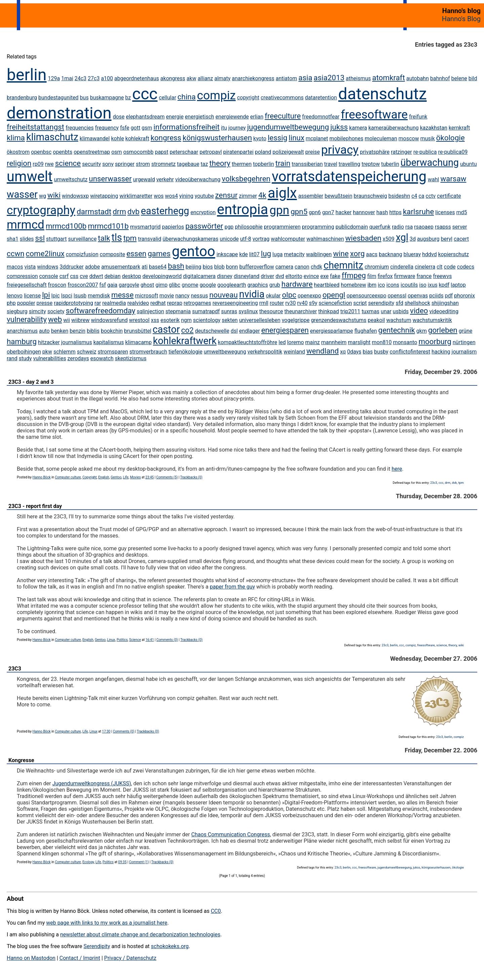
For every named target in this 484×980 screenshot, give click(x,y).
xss (155, 320)
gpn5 (299, 212)
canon (302, 267)
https (395, 212)
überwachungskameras (191, 239)
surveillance (83, 239)
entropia (243, 209)
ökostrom (18, 152)
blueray (412, 254)
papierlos (173, 227)
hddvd (430, 254)
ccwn (16, 253)
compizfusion (82, 254)
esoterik (170, 320)
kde (244, 254)
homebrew (353, 285)
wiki (54, 195)
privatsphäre (375, 152)
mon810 (382, 342)
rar (98, 303)
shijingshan (445, 303)
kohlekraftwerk (185, 341)
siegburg (17, 311)
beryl (447, 239)
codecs (466, 267)
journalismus (77, 342)
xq (343, 352)
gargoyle (129, 285)
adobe (92, 267)
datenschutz (382, 94)
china (187, 97)
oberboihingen (24, 352)
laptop (458, 285)
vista (30, 267)
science (68, 163)
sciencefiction (335, 303)
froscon (57, 285)
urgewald (144, 179)
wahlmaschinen (325, 239)
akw (191, 78)
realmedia (114, 303)
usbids (401, 311)
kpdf (444, 285)
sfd (399, 303)
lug (266, 253)
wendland (323, 351)
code (450, 267)
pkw (47, 352)
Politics (122, 640)
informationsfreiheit (187, 127)
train (283, 163)
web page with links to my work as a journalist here (107, 923)
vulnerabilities (50, 358)
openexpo (310, 296)
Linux (111, 640)
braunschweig (370, 196)
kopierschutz (453, 254)
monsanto (405, 342)
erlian (257, 117)
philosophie (249, 227)
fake (335, 276)
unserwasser (110, 179)
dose (119, 117)
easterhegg (165, 211)
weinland (294, 352)
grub (275, 285)
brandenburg (22, 98)
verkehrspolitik (265, 352)
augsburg (428, 239)
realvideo (138, 303)
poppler (26, 303)
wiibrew (80, 320)
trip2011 (350, 311)
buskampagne (107, 98)
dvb (133, 212)
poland (263, 152)
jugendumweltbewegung (288, 127)
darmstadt (94, 212)
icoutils (409, 285)
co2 (187, 330)
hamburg (22, 341)
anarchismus (22, 331)
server (460, 227)
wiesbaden (363, 238)
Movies (135, 477)
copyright (248, 98)
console (49, 276)
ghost (147, 285)
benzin (77, 331)
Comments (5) (167, 477)
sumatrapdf (206, 311)
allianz (205, 78)
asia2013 (329, 78)
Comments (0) (167, 640)
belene (459, 78)
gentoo (193, 251)
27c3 (94, 78)
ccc (145, 94)
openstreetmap (92, 152)
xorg (357, 253)
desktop (132, 276)
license (32, 296)
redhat (158, 303)
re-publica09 (453, 152)
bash (176, 266)
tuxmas (371, 311)
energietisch (199, 117)
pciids (436, 296)
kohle (117, 138)
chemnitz (344, 265)
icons (393, 285)
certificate (449, 196)
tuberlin (390, 164)
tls (117, 237)
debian (113, 276)
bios (208, 267)
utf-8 (246, 239)
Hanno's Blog (461, 19)
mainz (312, 342)
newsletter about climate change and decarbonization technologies (140, 935)
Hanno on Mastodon (31, 958)
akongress (173, 78)
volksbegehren (246, 179)
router (277, 303)
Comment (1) (139, 862)
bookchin (112, 331)
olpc (289, 295)
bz (128, 98)
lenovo (15, 296)
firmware (405, 276)
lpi (46, 295)
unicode (229, 239)
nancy (183, 296)
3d (413, 239)
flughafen (366, 331)
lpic (56, 296)
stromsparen (113, 352)
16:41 (150, 640)
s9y (313, 303)
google (208, 285)
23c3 (434, 483)
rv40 (302, 303)
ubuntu (469, 164)
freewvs (442, 276)
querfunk (380, 227)
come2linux (45, 253)
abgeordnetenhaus (137, 78)
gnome (190, 285)
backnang (391, 254)
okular (273, 296)
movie (167, 296)
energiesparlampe (331, 331)
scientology (207, 320)
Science (135, 640)
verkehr (165, 179)
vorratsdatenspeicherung (349, 176)
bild (473, 78)
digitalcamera (199, 276)
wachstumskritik (432, 320)
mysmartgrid (145, 227)
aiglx (282, 193)
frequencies (80, 128)
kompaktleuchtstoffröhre (247, 342)
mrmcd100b (66, 226)
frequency (107, 128)
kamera (358, 128)
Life (126, 477)
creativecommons (282, 98)
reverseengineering (235, 303)
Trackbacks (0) (191, 477)
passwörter (204, 226)
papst (162, 152)
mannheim (334, 342)
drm (119, 212)
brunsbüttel (138, 331)
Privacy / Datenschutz (130, 958)
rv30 (291, 303)
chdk (316, 267)
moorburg (435, 341)
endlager (249, 331)
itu (224, 128)
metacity (294, 254)
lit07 (254, 254)
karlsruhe (418, 212)
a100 (107, 78)
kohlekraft (137, 138)
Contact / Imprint (80, 958)
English (104, 477)
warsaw (453, 179)
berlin (27, 75)
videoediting (444, 311)
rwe (49, 164)
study (25, 358)
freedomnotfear (321, 117)
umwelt (30, 176)
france (424, 276)
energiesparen (285, 330)
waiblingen (319, 254)
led (282, 342)
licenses (445, 212)
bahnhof (440, 78)
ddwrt (96, 276)
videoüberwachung (198, 179)
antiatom (286, 78)
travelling (349, 164)
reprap (175, 303)
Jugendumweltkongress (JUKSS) (92, 783)
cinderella (402, 267)
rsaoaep (424, 227)
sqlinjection (151, 311)
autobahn (418, 78)
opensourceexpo (366, 296)
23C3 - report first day (35, 506)
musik (427, 138)
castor (166, 329)
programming (318, 227)
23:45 (150, 477)
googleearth (232, 285)
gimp (161, 285)
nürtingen (464, 342)
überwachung (430, 162)
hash (382, 212)
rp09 (38, 164)
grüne (466, 331)
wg (43, 196)
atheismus (358, 78)
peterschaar (184, 152)
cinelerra (425, 267)
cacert (461, 239)
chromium (377, 267)
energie (175, 117)
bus (84, 98)
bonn (232, 267)
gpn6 (315, 212)
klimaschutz (52, 137)
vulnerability (27, 319)
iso (423, 285)
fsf (103, 285)
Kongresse (21, 760)
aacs (372, 254)
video (419, 311)
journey (237, 128)
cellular (168, 98)
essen (136, 253)
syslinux (248, 311)
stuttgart (56, 239)
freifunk (418, 117)
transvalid (149, 239)
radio (398, 227)
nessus (199, 296)
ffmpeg (354, 275)
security (91, 164)
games (159, 253)
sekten (230, 320)
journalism (464, 352)
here (397, 469)
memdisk (99, 296)
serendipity (381, 303)
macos (15, 267)
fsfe (125, 128)
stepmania (178, 311)
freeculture (283, 116)
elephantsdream (145, 117)
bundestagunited (58, 98)
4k (263, 195)
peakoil (376, 320)
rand (12, 358)
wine (341, 253)
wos (158, 196)
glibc (174, 285)
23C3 (15, 669)
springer (125, 164)
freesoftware (374, 114)
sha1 (13, 239)
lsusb (80, 296)
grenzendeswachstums (339, 320)
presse (45, 303)
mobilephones (346, 138)
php (11, 303)
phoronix (465, 296)
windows (48, 267)
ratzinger (401, 152)
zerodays (78, 358)
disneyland (246, 276)
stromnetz (163, 164)
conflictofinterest (410, 352)
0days (354, 352)
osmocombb (138, 152)
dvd (280, 276)
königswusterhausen (217, 138)
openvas (418, 296)
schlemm (65, 352)
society (56, 311)
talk (104, 238)
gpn (279, 210)
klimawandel (95, 138)
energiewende (232, 117)
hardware (297, 284)
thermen (241, 164)
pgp (229, 227)
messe (123, 295)
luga (278, 254)
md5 (461, 212)
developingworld (162, 276)
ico (381, 285)
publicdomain (352, 227)
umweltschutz (71, 179)
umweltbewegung (225, 352)
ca (421, 196)
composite (113, 254)
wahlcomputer (288, 239)
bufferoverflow (257, 267)
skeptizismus (131, 358)
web (55, 319)
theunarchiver (301, 311)
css (74, 276)
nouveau (224, 295)
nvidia (252, 294)
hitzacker (49, 342)
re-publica (425, 152)
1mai (67, 78)
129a (54, 78)
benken (60, 331)
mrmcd (26, 225)
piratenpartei (238, 152)
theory (220, 163)
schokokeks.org (170, 946)
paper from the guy (232, 587)
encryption (203, 212)
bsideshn (399, 196)
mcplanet (317, 138)
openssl (397, 296)
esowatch (102, 358)
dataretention (321, 98)
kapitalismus (109, 342)
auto (44, 331)
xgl (402, 237)
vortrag (261, 239)
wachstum (399, 320)
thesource (271, 311)
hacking (441, 352)
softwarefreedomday (101, 311)
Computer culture (68, 477)
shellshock (417, 303)
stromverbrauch (148, 352)
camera (284, 267)
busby (381, 352)
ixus (433, 285)
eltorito (294, 276)
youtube (204, 196)
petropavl (211, 152)
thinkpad (329, 311)
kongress (166, 138)
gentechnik (396, 330)
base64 (158, 267)
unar (386, 311)
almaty (223, 78)
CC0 (216, 911)
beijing (193, 267)
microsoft (147, 296)
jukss (339, 127)
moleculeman (381, 138)
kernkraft (459, 128)
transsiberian (307, 164)
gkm (422, 331)
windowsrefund (109, 320)
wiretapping (104, 196)
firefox (385, 276)
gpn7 (328, 212)
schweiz (87, 352)
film (372, 276)
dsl (234, 331)
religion (19, 163)
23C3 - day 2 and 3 (31, 382)
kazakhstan (433, 128)
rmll (264, 303)
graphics (258, 285)
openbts (63, 152)
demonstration (59, 113)
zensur (226, 195)
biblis (93, 331)
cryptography (41, 210)
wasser (22, 194)
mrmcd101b (108, 226)
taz (204, 164)
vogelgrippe (296, 320)
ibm (372, 285)
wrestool (139, 320)
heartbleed (327, 285)
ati (145, 267)
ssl (40, 238)
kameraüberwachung (394, 128)
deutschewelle (212, 331)
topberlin (264, 164)
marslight (359, 342)
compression (22, 276)
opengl (334, 295)
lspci (67, 296)
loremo (295, 342)
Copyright (90, 477)
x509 (389, 239)
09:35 (123, 862)
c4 (414, 196)
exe (325, 276)
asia (305, 78)
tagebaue (188, 164)
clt (440, 267)
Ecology (88, 862)
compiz (216, 95)
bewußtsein (339, 196)
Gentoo (116, 477)
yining (186, 196)
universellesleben (260, 320)
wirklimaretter (136, 196)
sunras (229, 311)
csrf (64, 276)
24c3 (80, 78)
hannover (364, 212)
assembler (311, 196)
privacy (340, 150)
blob (219, 267)
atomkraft (388, 78)
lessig (277, 138)
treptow (371, 164)
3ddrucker (72, 267)
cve (84, 276)
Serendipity (97, 946)
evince (311, 276)
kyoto (260, 138)
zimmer (248, 196)
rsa (409, 227)
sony (108, 164)
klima (16, 138)
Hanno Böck (42, 477)
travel (331, 164)
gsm (147, 128)
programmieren (282, 227)
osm (116, 152)
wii (67, 320)
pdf (449, 296)
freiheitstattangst (35, 127)
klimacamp (138, 342)
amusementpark (121, 267)
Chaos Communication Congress (231, 834)
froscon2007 (83, 285)
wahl (433, 179)
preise (312, 152)
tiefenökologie (185, 352)
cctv (431, 196)
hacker (344, 212)
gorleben (443, 330)
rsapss (443, 227)
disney (225, 276)
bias (368, 352)
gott (136, 128)
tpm (130, 238)
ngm (186, 320)
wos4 (171, 196)
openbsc (41, 152)
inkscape (227, 254)
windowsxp (75, 196)
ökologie (451, 138)
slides (27, 239)
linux (297, 138)
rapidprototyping (73, 303)
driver (268, 276)
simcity (37, 311)
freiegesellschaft (27, 285)
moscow (409, 138)
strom (143, 164)
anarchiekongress (253, 78)
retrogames (197, 303)
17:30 (106, 731)
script (360, 303)
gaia (112, 285)
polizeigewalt (288, 152)
